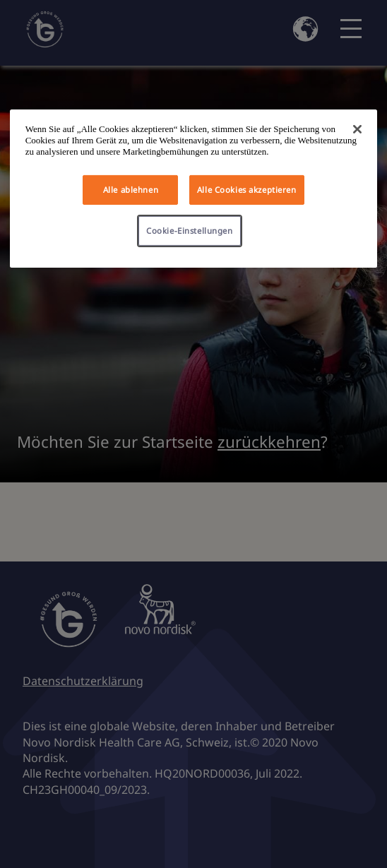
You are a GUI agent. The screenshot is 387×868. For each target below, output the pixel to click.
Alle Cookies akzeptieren (247, 190)
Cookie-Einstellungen (189, 231)
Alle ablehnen (131, 190)
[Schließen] (357, 129)
